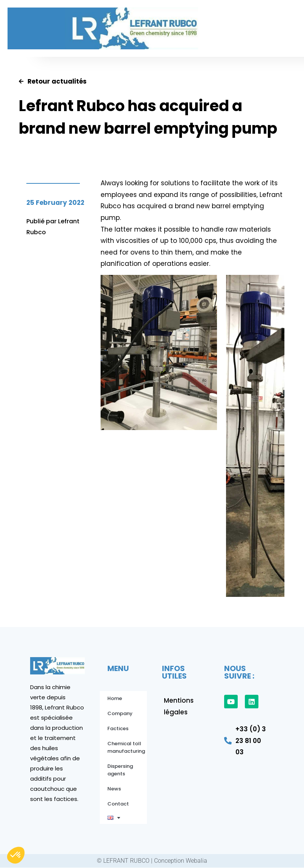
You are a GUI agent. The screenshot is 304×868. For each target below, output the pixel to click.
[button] (229, 28)
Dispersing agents (120, 770)
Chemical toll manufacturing (126, 747)
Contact (118, 804)
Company (120, 713)
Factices (118, 728)
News (114, 789)
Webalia (196, 861)
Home (115, 698)
